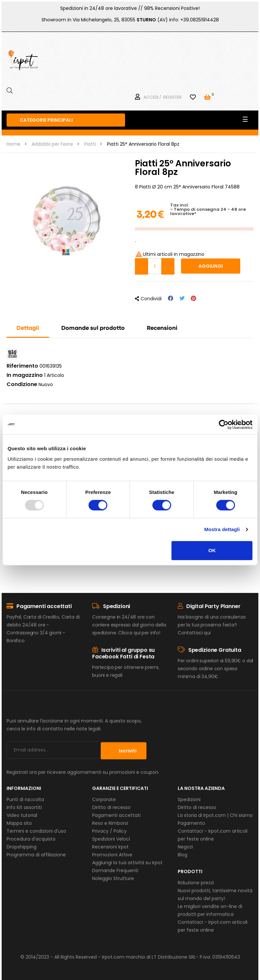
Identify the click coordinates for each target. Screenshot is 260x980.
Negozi (185, 847)
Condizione (22, 384)
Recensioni (162, 328)
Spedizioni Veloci (111, 839)
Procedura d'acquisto (31, 839)
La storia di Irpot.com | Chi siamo (215, 815)
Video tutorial (22, 815)
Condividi (170, 298)
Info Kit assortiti (24, 807)
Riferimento (22, 366)
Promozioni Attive (112, 855)
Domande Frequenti (115, 870)
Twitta (182, 298)
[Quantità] (155, 266)
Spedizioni (189, 799)
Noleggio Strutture (113, 878)
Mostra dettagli (222, 529)
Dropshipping (22, 847)
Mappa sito (19, 823)
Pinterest (194, 298)
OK (212, 550)
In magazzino (25, 375)
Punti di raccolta (25, 799)
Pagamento (191, 823)
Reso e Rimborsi (110, 823)
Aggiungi (211, 266)
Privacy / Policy (109, 831)
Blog (182, 855)
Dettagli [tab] (28, 328)
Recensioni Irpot (110, 847)
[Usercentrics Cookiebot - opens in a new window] (224, 425)
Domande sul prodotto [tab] (93, 328)
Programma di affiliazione (36, 855)
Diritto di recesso (111, 807)
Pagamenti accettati (116, 815)
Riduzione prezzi (196, 883)
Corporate (104, 799)
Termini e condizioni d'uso (36, 831)
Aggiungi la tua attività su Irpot (127, 863)
